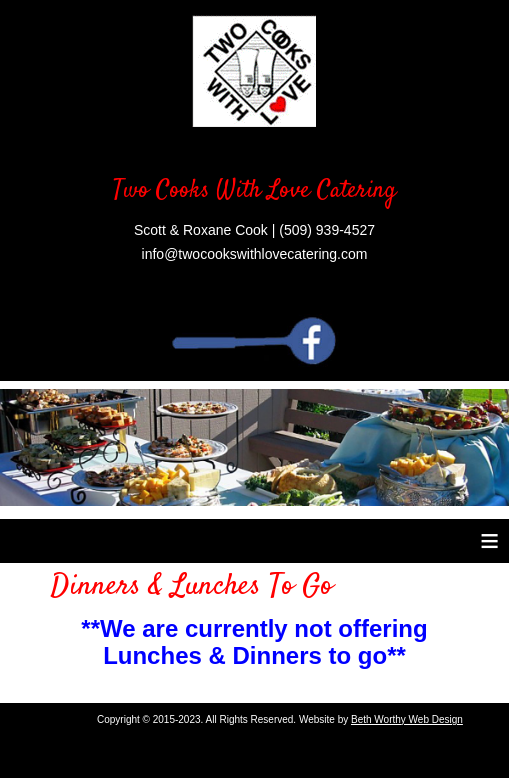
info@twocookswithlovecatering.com (255, 254)
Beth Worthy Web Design (407, 719)
